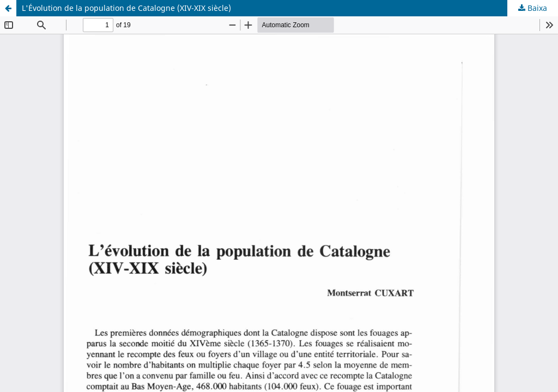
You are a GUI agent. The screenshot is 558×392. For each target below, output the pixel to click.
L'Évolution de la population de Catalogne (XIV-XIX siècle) (126, 8)
